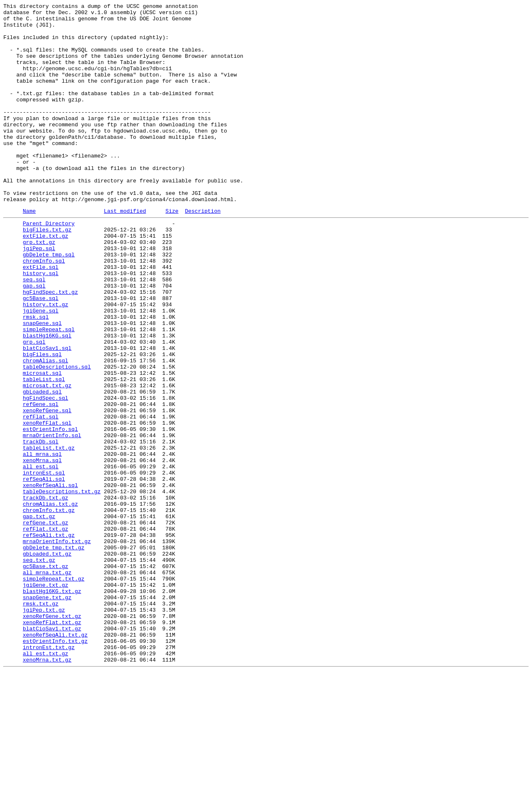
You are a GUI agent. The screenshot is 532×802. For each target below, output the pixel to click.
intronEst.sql (44, 565)
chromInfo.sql (44, 310)
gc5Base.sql (41, 355)
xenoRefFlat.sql (47, 505)
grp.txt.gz (39, 288)
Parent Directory (49, 266)
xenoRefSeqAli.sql (50, 580)
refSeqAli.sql (44, 572)
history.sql (41, 325)
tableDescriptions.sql (57, 438)
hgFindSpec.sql (46, 475)
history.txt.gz (46, 363)
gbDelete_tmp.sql (49, 303)
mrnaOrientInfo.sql (52, 520)
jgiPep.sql (39, 295)
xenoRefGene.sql (47, 490)
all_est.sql (41, 557)
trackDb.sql (41, 527)
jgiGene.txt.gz (46, 699)
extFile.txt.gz (46, 280)
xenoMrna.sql (42, 550)
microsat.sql (42, 445)
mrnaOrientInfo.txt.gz (57, 647)
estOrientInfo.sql (50, 512)
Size (172, 252)
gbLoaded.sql (42, 467)
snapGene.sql (42, 385)
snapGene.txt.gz (47, 714)
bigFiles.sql (42, 423)
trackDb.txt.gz (46, 595)
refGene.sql (41, 482)
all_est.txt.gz (46, 782)
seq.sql (34, 333)
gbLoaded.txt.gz (47, 662)
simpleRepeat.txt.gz (54, 692)
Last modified (125, 252)
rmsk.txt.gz (41, 722)
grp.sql (34, 408)
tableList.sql (44, 453)
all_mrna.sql (42, 542)
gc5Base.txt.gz (46, 677)
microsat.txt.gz (47, 460)
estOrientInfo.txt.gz (55, 767)
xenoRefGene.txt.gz (52, 737)
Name (29, 252)
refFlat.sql (41, 497)
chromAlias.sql (46, 430)
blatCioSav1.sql (47, 415)
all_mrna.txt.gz (47, 684)
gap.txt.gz (39, 617)
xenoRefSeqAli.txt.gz (55, 759)
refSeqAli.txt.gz (49, 640)
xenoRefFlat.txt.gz (52, 744)
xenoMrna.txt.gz (47, 789)
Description (203, 252)
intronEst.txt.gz (49, 774)
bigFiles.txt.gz (47, 273)
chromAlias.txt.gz (50, 602)
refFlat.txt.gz (46, 632)
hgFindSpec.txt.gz (50, 348)
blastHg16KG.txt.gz (52, 707)
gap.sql (34, 340)
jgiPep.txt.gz (44, 729)
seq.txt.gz (39, 669)
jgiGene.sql (41, 370)
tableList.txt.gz (49, 535)
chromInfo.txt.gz (49, 610)
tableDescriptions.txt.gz (62, 587)
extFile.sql (41, 318)
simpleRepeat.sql (49, 393)
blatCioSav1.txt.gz (52, 752)
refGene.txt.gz (46, 625)
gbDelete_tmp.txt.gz (54, 654)
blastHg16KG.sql (47, 400)
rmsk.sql (36, 378)
